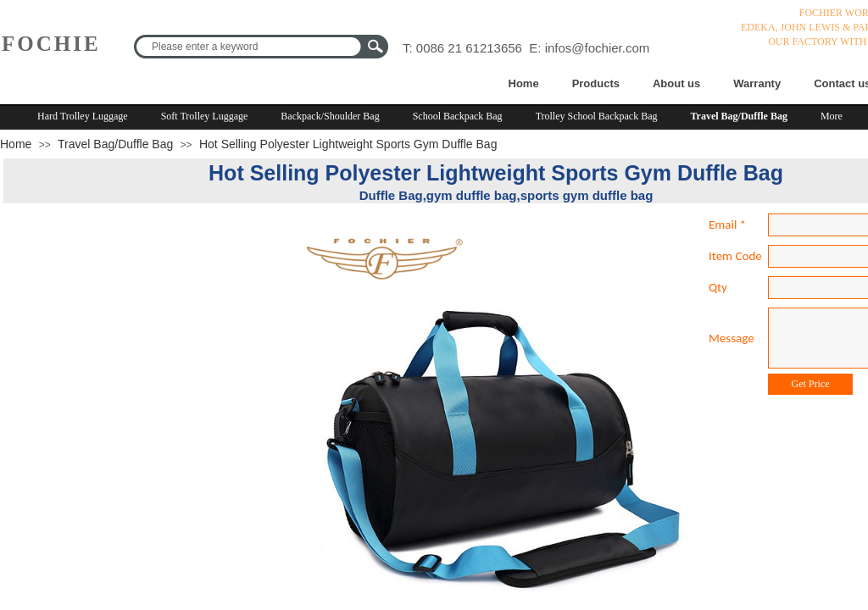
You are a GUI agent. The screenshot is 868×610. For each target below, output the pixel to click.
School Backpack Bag (458, 116)
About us (676, 83)
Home (524, 83)
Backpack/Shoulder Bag (330, 116)
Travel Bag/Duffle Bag (739, 116)
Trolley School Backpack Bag (597, 116)
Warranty (757, 83)
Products (596, 83)
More (832, 116)
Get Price (811, 384)
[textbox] (250, 47)
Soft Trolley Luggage (205, 116)
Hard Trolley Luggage (83, 116)
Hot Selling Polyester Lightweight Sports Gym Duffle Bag (348, 144)
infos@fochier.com (598, 48)
